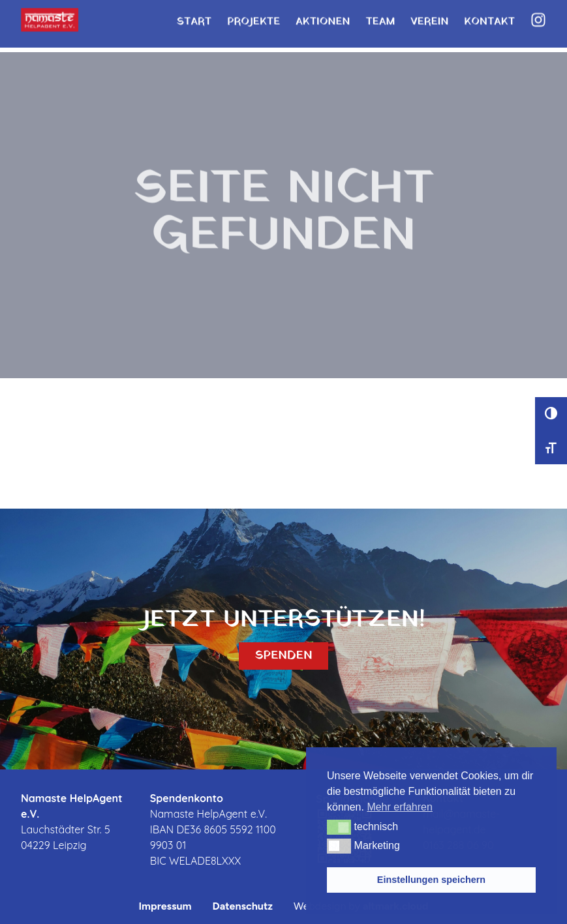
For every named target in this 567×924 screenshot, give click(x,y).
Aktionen (323, 16)
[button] (339, 827)
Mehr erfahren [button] (400, 807)
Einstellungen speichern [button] (431, 880)
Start (194, 16)
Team (380, 16)
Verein (429, 16)
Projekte (253, 16)
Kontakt (489, 16)
